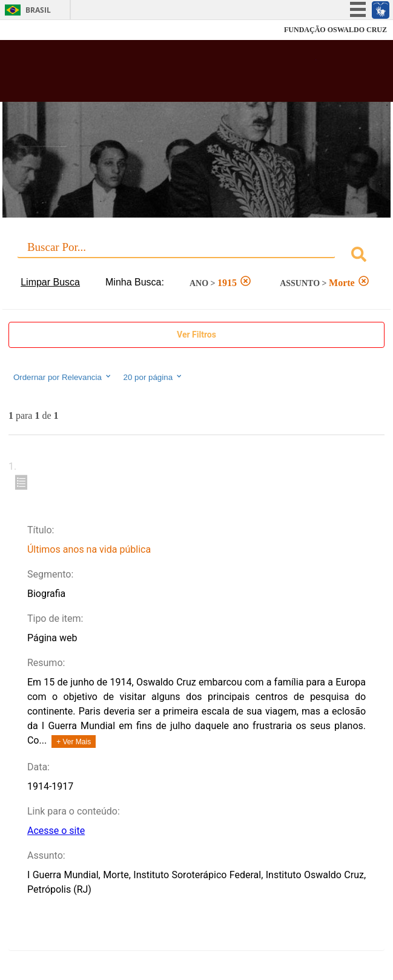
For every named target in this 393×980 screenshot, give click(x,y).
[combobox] (196, 256)
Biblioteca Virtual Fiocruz (163, 75)
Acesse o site (56, 831)
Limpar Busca (50, 282)
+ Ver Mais (74, 742)
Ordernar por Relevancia (63, 377)
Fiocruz (36, 30)
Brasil (38, 10)
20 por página (154, 377)
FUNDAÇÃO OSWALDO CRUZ (335, 30)
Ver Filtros (196, 335)
